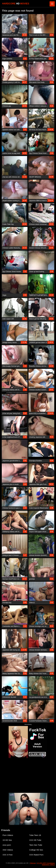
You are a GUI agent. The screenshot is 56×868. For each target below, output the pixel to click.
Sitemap (33, 863)
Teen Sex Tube (36, 845)
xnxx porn (7, 845)
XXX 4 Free (8, 855)
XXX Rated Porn (36, 855)
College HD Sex (36, 850)
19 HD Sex (7, 840)
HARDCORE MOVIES (16, 4)
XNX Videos (8, 850)
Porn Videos (8, 835)
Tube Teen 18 (35, 835)
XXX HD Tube (35, 840)
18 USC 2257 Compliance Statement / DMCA (46, 864)
